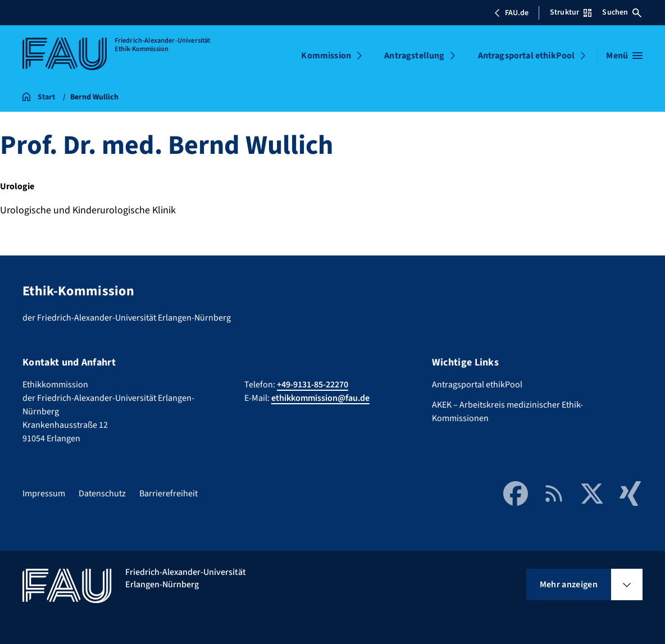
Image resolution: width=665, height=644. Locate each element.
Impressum (44, 494)
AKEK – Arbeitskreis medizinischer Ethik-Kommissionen (507, 412)
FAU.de (511, 13)
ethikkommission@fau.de (320, 398)
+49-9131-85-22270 (313, 385)
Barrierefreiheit (168, 494)
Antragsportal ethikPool (527, 56)
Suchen (622, 12)
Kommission (326, 56)
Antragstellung (414, 56)
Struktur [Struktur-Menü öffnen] (571, 12)
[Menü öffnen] (624, 56)
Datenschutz (102, 494)
